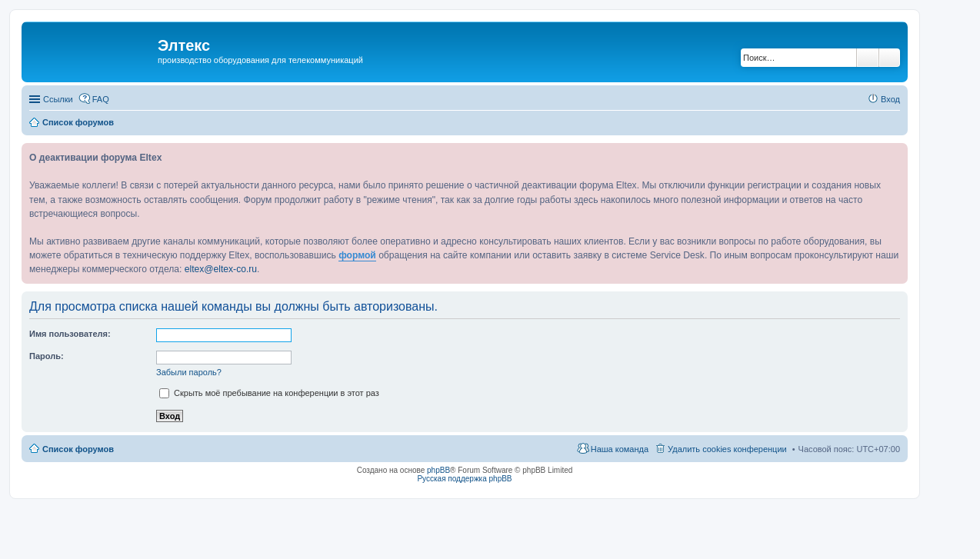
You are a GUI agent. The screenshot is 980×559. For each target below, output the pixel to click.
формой (357, 255)
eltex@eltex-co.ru (221, 269)
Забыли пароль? (189, 372)
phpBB (438, 470)
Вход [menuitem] (890, 99)
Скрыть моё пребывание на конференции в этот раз (269, 393)
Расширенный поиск (890, 58)
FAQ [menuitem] (101, 99)
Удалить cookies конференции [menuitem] (727, 449)
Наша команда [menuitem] (620, 449)
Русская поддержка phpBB (464, 479)
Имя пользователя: (70, 334)
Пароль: (47, 356)
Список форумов (78, 449)
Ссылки (58, 99)
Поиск (868, 58)
